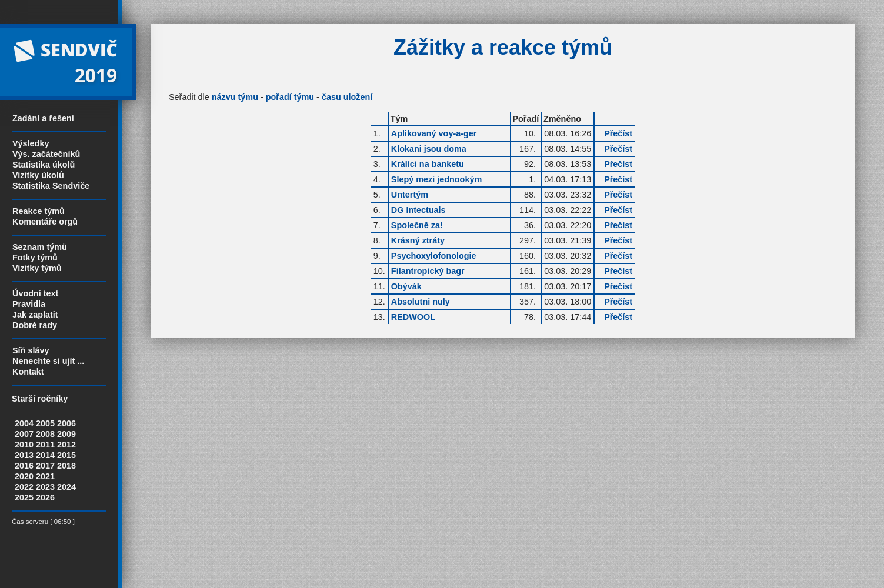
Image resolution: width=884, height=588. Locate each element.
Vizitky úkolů (38, 175)
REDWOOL (413, 317)
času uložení (347, 97)
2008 (45, 434)
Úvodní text (35, 293)
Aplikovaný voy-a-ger (434, 133)
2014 (45, 455)
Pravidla (29, 304)
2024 (66, 487)
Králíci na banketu (428, 164)
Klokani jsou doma (429, 149)
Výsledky (31, 143)
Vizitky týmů (37, 268)
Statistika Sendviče (51, 186)
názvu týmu (235, 97)
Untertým (410, 195)
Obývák (406, 286)
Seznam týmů (40, 247)
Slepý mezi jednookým (436, 179)
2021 (45, 476)
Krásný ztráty (418, 240)
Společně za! (417, 225)
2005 (45, 423)
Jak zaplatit (35, 315)
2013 (24, 455)
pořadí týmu (290, 97)
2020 (24, 476)
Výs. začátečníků (46, 154)
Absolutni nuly (421, 302)
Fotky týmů (35, 258)
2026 (45, 497)
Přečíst (618, 133)
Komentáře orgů (45, 222)
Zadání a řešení (43, 118)
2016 (24, 466)
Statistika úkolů (44, 165)
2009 (66, 434)
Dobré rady (35, 325)
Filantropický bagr (428, 271)
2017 (45, 466)
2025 (24, 497)
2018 (66, 466)
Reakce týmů (39, 211)
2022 (24, 487)
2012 (66, 445)
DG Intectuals (418, 210)
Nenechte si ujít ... (48, 361)
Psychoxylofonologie (434, 256)
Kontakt (28, 372)
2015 (66, 455)
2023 (45, 487)
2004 (24, 423)
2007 (24, 434)
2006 (66, 423)
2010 (24, 445)
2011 (45, 445)
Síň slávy (31, 350)
